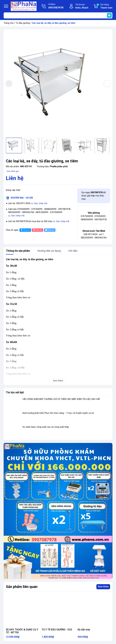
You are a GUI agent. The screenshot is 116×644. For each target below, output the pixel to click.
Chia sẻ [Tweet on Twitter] (49, 230)
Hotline (56, 6)
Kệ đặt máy (84, 630)
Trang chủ (9, 23)
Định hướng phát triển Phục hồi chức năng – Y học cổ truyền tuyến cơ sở (58, 413)
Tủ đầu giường (23, 23)
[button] (107, 83)
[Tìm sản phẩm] (58, 15)
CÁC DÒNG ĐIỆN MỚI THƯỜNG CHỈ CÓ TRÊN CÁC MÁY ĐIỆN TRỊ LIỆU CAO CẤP (61, 399)
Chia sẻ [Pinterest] (37, 230)
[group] (58, 84)
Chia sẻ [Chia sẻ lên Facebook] (25, 230)
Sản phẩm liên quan (22, 587)
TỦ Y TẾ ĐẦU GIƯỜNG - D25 (57, 630)
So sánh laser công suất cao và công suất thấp (46, 427)
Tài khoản (82, 6)
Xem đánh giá (13, 171)
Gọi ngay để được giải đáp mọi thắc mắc (94, 196)
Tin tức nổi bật (15, 392)
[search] (109, 15)
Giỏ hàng (104, 6)
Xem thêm (103, 587)
